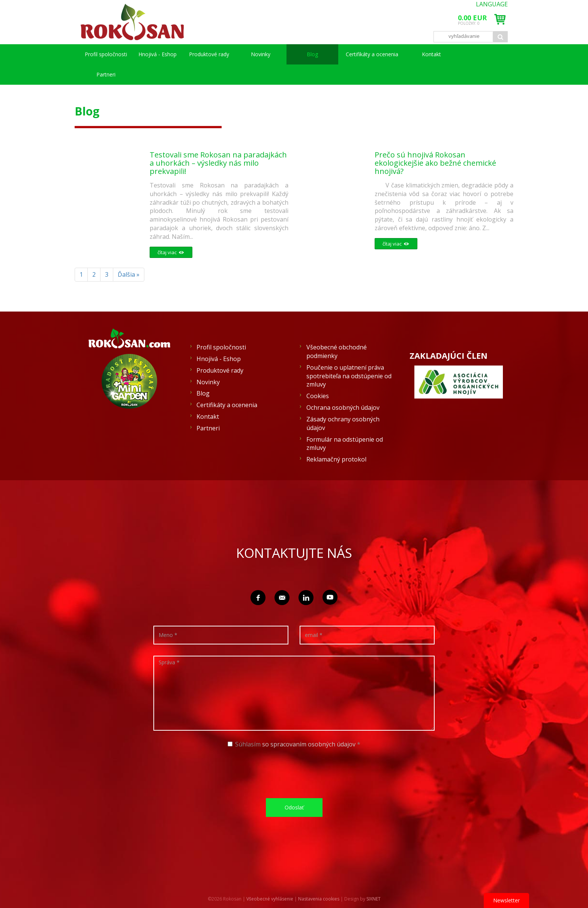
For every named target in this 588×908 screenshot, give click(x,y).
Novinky (261, 54)
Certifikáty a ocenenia (372, 54)
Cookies (318, 396)
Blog (312, 54)
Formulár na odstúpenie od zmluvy (345, 444)
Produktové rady (209, 54)
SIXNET (373, 899)
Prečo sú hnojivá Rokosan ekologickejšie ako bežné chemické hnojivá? (437, 163)
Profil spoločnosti (106, 54)
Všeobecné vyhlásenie (270, 899)
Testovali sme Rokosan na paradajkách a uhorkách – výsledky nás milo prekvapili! (216, 163)
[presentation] (297, 772)
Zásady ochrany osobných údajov (343, 423)
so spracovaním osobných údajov (309, 744)
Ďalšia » (129, 274)
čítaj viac (169, 252)
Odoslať (294, 807)
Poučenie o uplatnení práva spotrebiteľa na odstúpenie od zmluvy (349, 376)
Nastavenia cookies (319, 899)
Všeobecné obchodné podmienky (337, 351)
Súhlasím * (294, 744)
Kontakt (431, 54)
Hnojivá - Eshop (157, 54)
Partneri (106, 74)
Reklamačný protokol (336, 459)
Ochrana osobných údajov (343, 408)
